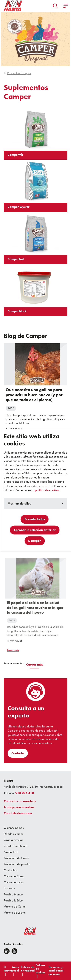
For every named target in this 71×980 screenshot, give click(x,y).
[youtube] (14, 951)
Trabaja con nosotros (19, 807)
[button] (55, 6)
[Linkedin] (7, 951)
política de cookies (47, 490)
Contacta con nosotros (20, 801)
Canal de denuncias (18, 813)
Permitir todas (35, 519)
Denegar (35, 541)
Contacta (18, 753)
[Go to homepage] (13, 6)
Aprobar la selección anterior (35, 530)
